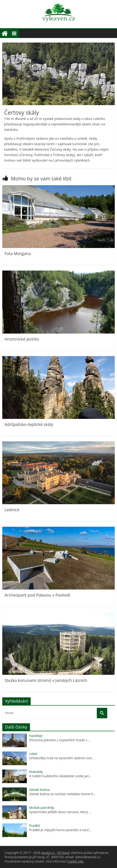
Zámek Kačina (39, 790)
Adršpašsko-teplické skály (29, 424)
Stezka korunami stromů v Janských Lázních (46, 680)
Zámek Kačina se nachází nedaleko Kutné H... (62, 794)
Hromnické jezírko (22, 339)
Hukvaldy (36, 772)
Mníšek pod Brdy (42, 808)
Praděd (34, 826)
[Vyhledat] (102, 713)
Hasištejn (36, 736)
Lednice (12, 510)
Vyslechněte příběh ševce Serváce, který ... (60, 812)
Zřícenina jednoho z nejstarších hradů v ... (60, 740)
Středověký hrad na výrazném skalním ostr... (62, 758)
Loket (33, 754)
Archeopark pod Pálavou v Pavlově (37, 595)
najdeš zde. (76, 861)
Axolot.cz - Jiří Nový (55, 853)
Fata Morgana (18, 253)
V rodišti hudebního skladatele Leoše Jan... (60, 776)
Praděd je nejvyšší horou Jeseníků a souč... (60, 830)
